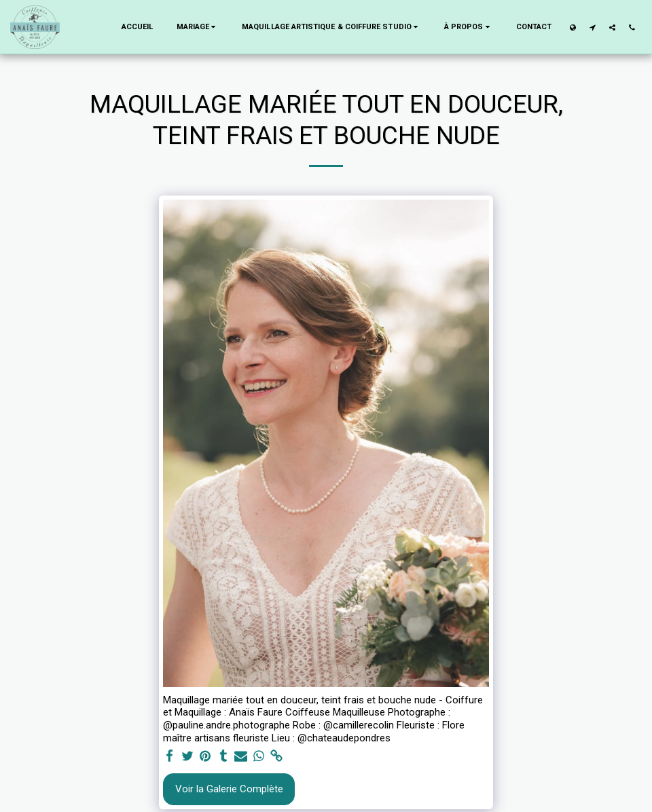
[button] (198, 27)
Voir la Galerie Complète (229, 789)
